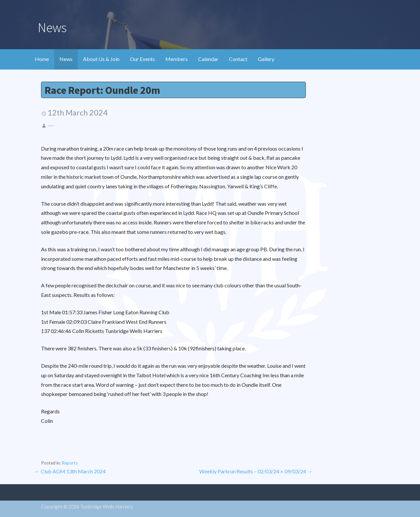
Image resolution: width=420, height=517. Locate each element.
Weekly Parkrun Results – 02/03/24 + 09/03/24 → (256, 471)
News (66, 59)
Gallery (266, 59)
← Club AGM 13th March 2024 (70, 471)
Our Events (142, 59)
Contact (238, 59)
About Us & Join (101, 59)
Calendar (208, 59)
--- (51, 125)
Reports (70, 463)
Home (42, 59)
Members (177, 59)
